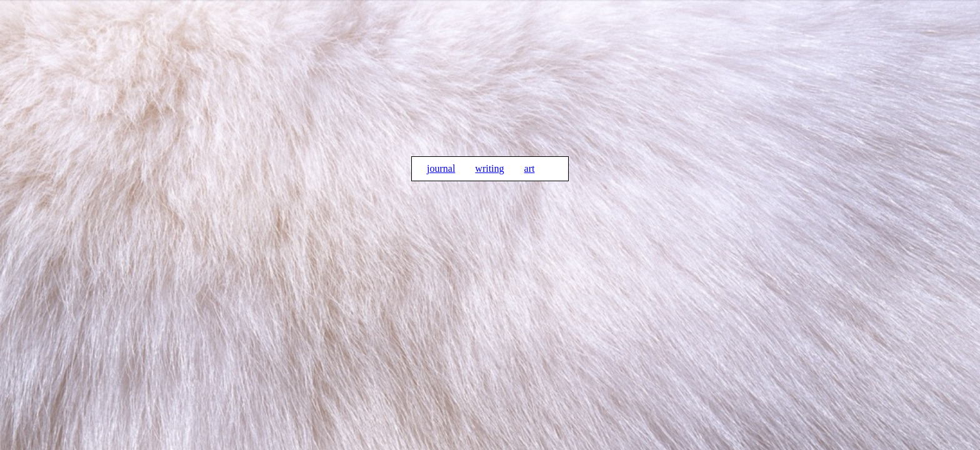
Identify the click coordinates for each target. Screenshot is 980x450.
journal (441, 168)
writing (489, 168)
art (530, 168)
